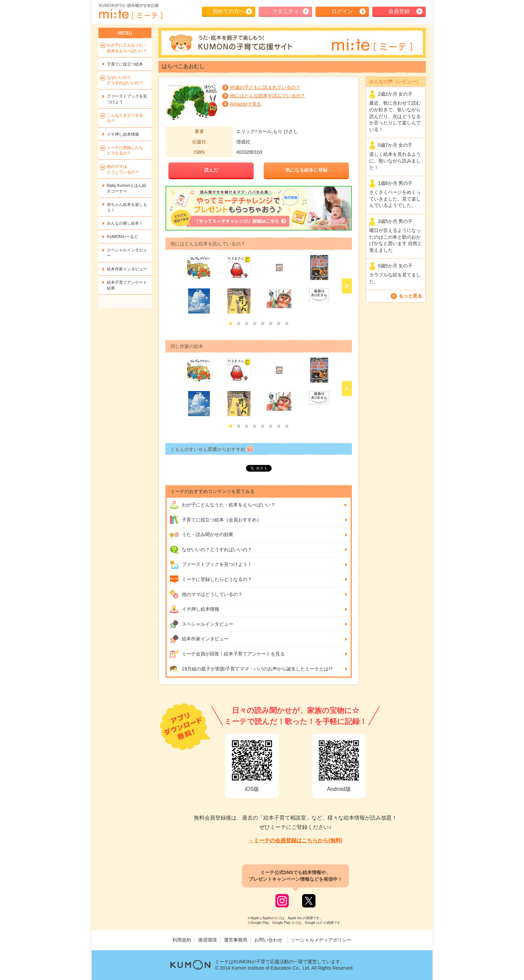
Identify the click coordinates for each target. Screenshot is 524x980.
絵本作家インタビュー (199, 639)
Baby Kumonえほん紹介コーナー (126, 188)
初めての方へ (229, 11)
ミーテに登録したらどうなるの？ (211, 580)
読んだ (211, 170)
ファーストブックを (127, 99)
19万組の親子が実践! (251, 669)
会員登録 (399, 11)
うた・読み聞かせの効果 (201, 535)
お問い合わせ (268, 940)
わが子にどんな (222, 505)
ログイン (342, 11)
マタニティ (285, 11)
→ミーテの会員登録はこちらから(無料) (296, 840)
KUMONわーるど (122, 237)
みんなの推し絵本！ (125, 223)
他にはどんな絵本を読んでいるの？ (268, 96)
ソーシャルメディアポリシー (321, 940)
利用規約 (182, 940)
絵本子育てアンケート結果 (127, 285)
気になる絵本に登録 (306, 170)
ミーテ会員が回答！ (227, 654)
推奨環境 (208, 940)
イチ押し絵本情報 (194, 609)
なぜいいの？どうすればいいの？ (211, 550)
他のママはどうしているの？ (206, 594)
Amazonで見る (246, 104)
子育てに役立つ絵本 (125, 64)
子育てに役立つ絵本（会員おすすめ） (215, 520)
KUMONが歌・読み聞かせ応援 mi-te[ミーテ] (130, 11)
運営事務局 (236, 940)
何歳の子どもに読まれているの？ (265, 87)
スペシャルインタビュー (201, 624)
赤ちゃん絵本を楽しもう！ (127, 207)
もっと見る (410, 296)
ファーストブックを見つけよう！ (211, 565)
